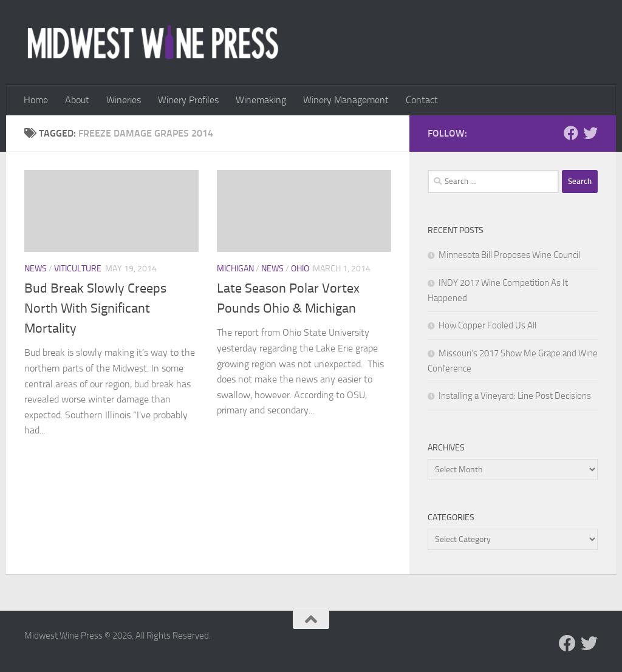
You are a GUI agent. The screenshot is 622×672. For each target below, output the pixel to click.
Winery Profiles (188, 100)
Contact (422, 100)
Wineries (124, 100)
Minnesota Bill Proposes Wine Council (509, 255)
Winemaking (261, 100)
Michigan (235, 269)
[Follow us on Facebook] (571, 133)
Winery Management (346, 100)
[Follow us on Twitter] (590, 133)
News (36, 269)
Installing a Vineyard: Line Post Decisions (515, 396)
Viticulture (78, 269)
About (77, 100)
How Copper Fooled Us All (487, 325)
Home (36, 100)
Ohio (300, 269)
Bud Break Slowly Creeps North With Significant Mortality (95, 308)
